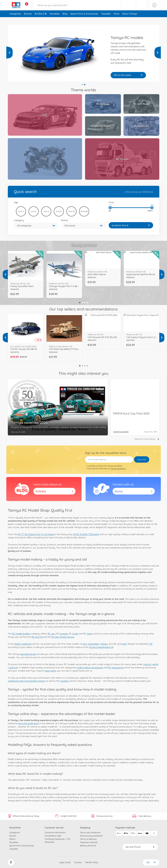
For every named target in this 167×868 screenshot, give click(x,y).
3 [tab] (85, 303)
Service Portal (140, 847)
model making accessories (90, 668)
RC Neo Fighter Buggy (63, 637)
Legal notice (65, 862)
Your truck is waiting (128, 75)
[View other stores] (27, 7)
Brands (28, 19)
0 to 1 (21, 211)
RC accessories (116, 668)
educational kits (28, 654)
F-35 (150, 644)
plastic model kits (23, 644)
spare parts (50, 671)
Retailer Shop (92, 862)
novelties (64, 681)
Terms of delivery (88, 839)
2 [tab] (85, 85)
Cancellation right (53, 836)
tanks (90, 634)
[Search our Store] (77, 8)
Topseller (106, 19)
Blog (65, 19)
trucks (75, 634)
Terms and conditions (90, 832)
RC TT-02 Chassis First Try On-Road (36, 534)
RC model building (21, 634)
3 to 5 (46, 211)
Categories (15, 19)
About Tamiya (130, 19)
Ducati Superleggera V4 (101, 647)
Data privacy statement (91, 836)
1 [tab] (82, 85)
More (116, 19)
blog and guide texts (28, 723)
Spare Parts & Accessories (84, 19)
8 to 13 (72, 211)
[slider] (110, 208)
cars (85, 644)
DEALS (41, 19)
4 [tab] (87, 303)
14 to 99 (84, 211)
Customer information (55, 832)
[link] (131, 225)
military (104, 644)
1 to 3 (34, 211)
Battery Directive (88, 846)
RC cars (51, 634)
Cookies (78, 862)
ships (124, 644)
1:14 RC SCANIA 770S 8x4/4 (86, 534)
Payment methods (89, 842)
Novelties (55, 19)
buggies (64, 634)
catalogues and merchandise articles (26, 681)
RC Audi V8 (37, 637)
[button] (142, 8)
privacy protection (118, 469)
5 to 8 (59, 211)
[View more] (9, 53)
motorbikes (93, 644)
